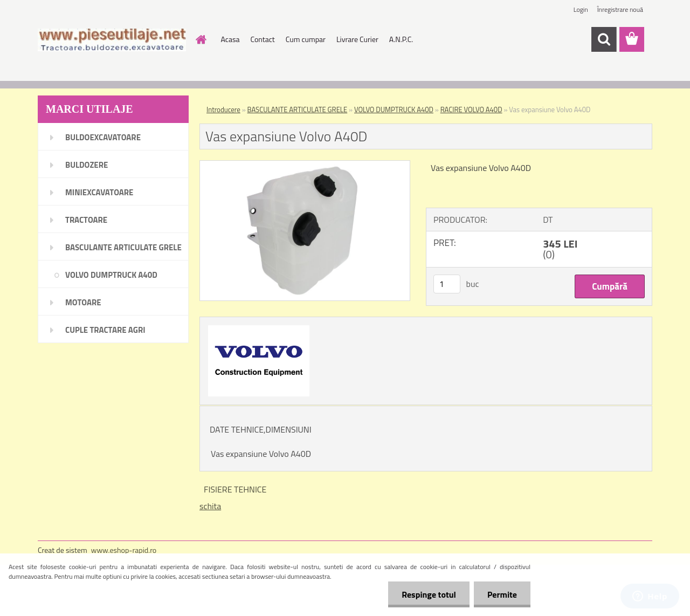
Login (581, 9)
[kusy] (447, 284)
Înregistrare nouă (620, 9)
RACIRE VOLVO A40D (471, 109)
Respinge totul (429, 594)
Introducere (223, 109)
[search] (604, 39)
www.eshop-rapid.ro (124, 550)
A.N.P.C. (401, 39)
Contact (262, 39)
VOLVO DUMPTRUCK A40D (394, 109)
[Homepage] (201, 39)
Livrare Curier (357, 39)
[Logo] (112, 40)
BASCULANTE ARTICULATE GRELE (298, 109)
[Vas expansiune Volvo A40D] (305, 165)
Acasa (230, 39)
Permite (502, 594)
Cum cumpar (306, 39)
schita (210, 506)
